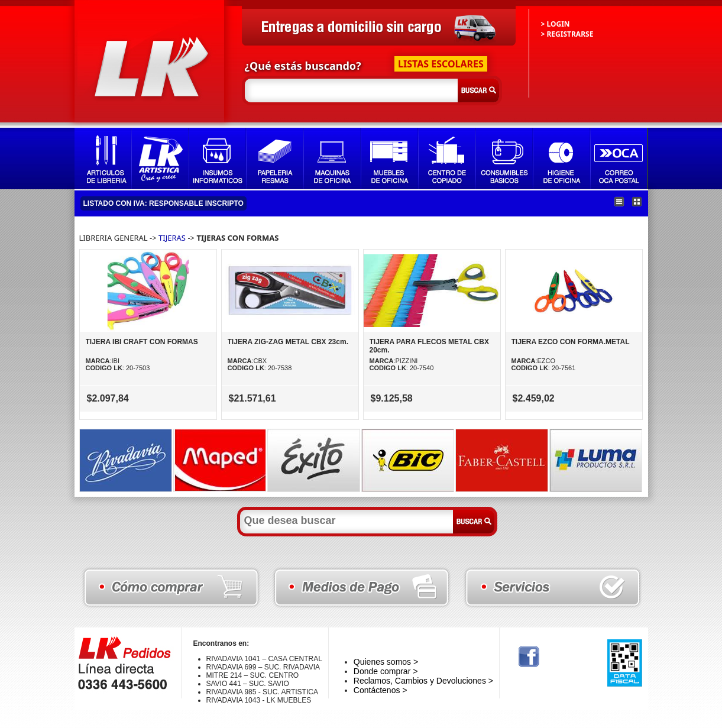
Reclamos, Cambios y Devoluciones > (423, 681)
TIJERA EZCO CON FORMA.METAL (571, 342)
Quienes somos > (386, 662)
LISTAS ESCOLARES (441, 64)
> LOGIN (556, 24)
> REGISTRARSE (567, 34)
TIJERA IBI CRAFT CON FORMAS (142, 342)
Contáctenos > (381, 690)
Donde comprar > (386, 671)
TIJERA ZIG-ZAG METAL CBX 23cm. (288, 342)
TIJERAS (172, 238)
